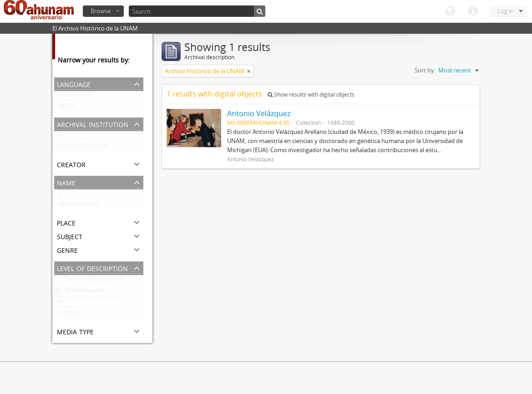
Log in (506, 11)
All (61, 137)
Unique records (74, 97)
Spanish (66, 107)
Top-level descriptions (89, 281)
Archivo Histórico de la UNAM (90, 147)
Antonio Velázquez (78, 205)
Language (450, 11)
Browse (101, 11)
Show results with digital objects (311, 95)
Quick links (473, 11)
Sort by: (425, 70)
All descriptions (80, 292)
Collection (69, 314)
